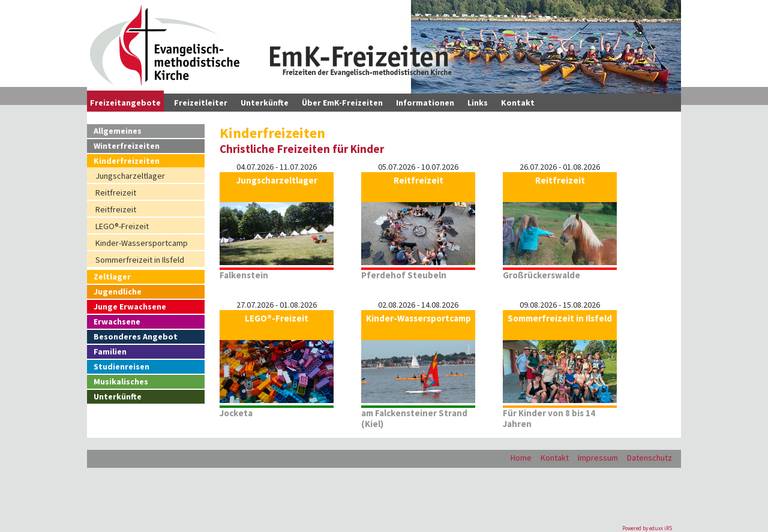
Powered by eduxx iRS (647, 528)
